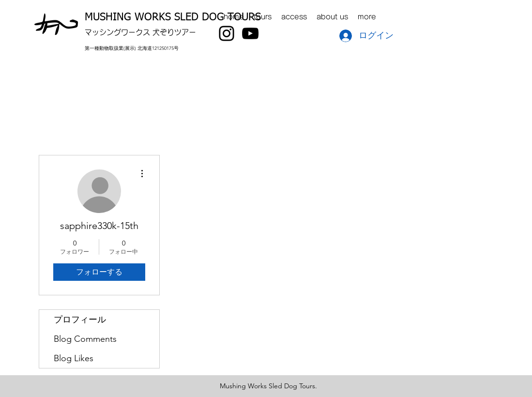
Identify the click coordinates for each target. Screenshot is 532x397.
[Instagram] (227, 33)
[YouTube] (250, 33)
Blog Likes (74, 358)
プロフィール (80, 320)
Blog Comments (85, 339)
